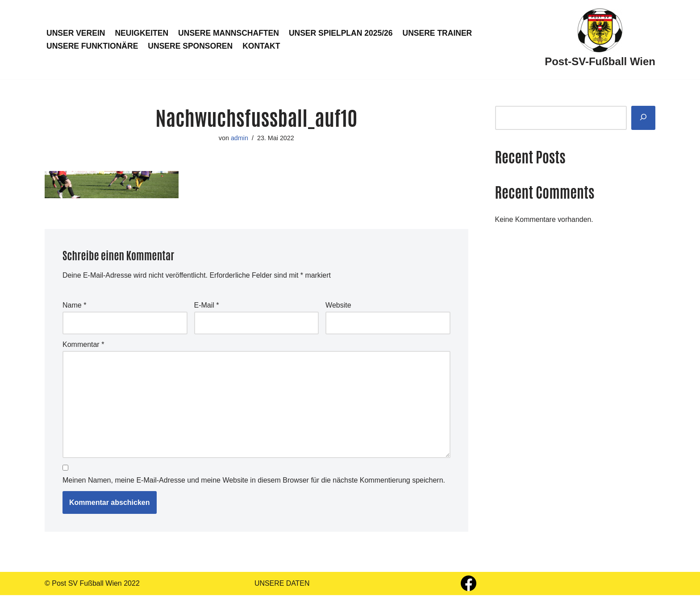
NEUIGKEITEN (142, 33)
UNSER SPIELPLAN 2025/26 (342, 33)
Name (74, 306)
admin (240, 138)
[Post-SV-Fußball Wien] (600, 40)
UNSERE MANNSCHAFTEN (229, 33)
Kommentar (83, 345)
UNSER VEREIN (76, 33)
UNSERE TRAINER (439, 33)
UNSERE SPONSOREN (191, 46)
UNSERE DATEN (282, 585)
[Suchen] (643, 118)
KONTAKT (262, 46)
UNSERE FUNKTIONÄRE (92, 46)
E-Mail (207, 306)
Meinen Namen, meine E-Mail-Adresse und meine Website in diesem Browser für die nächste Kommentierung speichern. (254, 481)
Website (338, 306)
